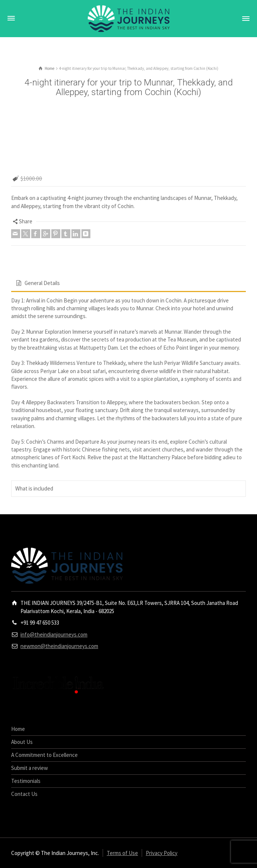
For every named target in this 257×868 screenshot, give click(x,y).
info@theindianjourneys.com (54, 634)
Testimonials (26, 781)
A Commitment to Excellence (44, 755)
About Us (22, 742)
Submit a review (30, 768)
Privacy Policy (162, 853)
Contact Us (24, 794)
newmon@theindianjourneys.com (59, 646)
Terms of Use (122, 853)
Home (18, 729)
